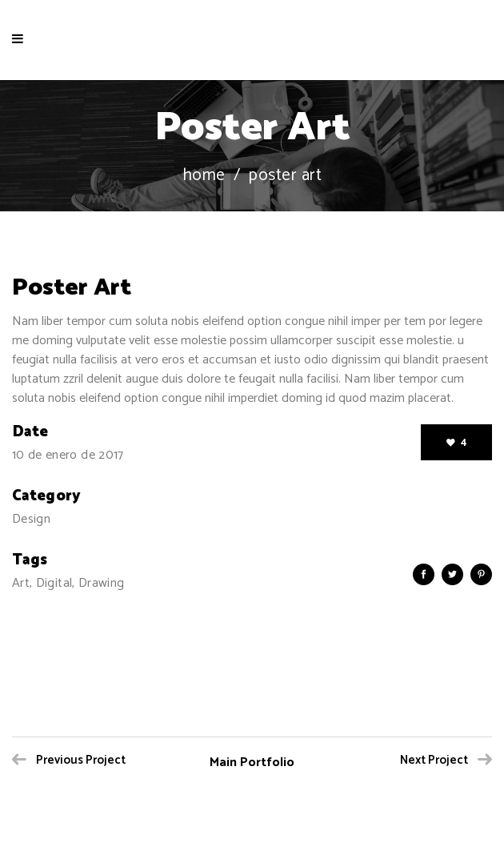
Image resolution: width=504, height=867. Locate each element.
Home (204, 176)
